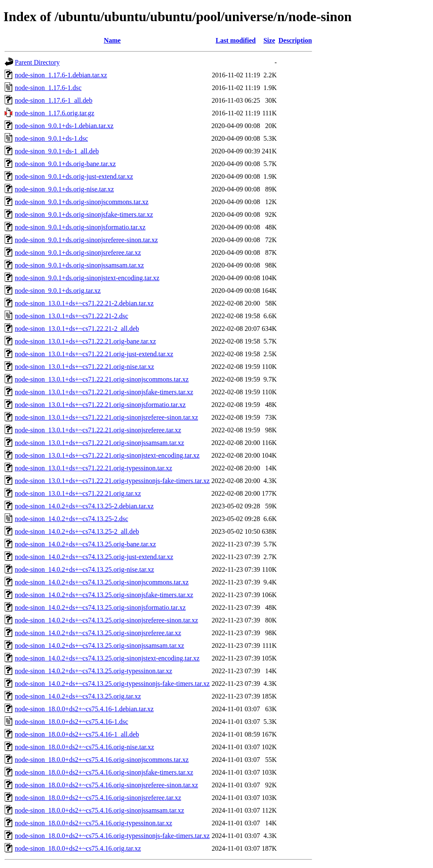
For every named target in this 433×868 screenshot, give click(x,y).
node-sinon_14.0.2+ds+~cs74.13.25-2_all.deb (77, 531)
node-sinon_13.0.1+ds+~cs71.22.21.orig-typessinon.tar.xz (93, 468)
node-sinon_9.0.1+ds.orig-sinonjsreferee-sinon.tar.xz (86, 240)
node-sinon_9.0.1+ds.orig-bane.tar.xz (65, 164)
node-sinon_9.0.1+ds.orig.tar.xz (58, 291)
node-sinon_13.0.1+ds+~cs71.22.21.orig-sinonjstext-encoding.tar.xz (107, 455)
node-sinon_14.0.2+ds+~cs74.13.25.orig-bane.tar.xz (85, 544)
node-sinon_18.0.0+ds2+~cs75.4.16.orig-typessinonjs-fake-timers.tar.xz (112, 836)
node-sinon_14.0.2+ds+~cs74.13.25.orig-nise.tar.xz (84, 569)
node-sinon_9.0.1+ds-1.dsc (51, 138)
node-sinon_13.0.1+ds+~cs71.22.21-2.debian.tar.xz (84, 303)
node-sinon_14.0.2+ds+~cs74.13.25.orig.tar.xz (78, 696)
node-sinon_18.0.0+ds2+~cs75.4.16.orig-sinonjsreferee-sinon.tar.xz (106, 785)
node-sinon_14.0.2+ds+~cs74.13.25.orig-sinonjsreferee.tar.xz (98, 633)
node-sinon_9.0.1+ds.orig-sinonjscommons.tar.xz (82, 202)
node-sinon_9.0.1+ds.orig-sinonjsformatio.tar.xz (80, 227)
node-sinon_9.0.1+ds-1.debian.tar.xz (64, 126)
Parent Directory (37, 62)
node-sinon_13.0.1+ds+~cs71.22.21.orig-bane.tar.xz (85, 341)
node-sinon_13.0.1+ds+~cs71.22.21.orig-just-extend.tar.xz (94, 354)
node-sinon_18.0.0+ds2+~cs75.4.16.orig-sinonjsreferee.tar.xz (98, 798)
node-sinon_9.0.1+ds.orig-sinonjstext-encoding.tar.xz (87, 278)
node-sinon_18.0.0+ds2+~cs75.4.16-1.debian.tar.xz (84, 709)
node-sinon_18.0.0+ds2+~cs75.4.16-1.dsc (71, 722)
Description (295, 40)
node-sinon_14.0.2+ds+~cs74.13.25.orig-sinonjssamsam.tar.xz (99, 646)
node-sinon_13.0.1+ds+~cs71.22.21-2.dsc (71, 316)
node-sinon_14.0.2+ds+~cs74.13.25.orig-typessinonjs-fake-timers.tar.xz (112, 684)
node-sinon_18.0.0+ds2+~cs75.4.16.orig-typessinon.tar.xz (93, 823)
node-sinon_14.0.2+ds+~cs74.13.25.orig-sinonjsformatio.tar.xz (100, 607)
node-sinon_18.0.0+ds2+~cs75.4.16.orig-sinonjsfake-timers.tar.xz (104, 772)
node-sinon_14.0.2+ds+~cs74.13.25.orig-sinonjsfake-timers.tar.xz (104, 595)
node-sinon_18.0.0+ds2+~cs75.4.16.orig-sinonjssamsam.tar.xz (99, 810)
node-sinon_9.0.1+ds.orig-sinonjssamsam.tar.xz (79, 265)
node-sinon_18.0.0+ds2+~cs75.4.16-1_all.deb (77, 734)
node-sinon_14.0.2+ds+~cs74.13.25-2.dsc (71, 519)
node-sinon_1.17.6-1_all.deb (54, 100)
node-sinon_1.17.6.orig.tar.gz (55, 113)
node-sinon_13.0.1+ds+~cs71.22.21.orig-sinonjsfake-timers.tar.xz (104, 392)
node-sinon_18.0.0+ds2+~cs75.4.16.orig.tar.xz (78, 848)
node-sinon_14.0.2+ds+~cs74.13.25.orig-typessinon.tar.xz (93, 671)
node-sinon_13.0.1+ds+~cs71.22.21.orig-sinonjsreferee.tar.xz (98, 430)
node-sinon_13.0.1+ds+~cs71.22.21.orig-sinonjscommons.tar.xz (102, 379)
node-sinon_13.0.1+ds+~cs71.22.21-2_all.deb (77, 329)
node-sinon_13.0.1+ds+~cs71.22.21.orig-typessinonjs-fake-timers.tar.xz (112, 481)
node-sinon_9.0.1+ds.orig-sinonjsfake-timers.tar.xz (84, 214)
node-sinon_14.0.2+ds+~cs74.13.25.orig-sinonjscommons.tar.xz (102, 582)
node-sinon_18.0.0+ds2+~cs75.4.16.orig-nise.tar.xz (84, 747)
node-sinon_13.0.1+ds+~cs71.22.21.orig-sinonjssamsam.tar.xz (99, 443)
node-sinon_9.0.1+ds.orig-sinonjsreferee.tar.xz (78, 252)
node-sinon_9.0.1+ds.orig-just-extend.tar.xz (74, 176)
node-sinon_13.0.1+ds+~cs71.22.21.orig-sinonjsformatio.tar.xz (100, 405)
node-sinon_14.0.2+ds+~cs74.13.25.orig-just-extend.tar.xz (94, 557)
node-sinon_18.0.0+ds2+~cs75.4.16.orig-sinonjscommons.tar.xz (102, 760)
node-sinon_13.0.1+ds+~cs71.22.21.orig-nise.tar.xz (84, 367)
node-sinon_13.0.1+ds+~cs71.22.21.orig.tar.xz (78, 493)
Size (269, 40)
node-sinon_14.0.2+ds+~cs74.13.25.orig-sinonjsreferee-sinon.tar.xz (106, 620)
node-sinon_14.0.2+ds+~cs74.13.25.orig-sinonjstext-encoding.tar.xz (107, 658)
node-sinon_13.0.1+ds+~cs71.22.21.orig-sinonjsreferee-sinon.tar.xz (106, 417)
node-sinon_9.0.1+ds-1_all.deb (57, 151)
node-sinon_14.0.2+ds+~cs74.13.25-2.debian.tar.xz (84, 506)
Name (112, 40)
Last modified (236, 40)
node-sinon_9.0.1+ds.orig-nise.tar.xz (64, 189)
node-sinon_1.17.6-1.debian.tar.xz (61, 75)
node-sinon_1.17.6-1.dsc (48, 88)
